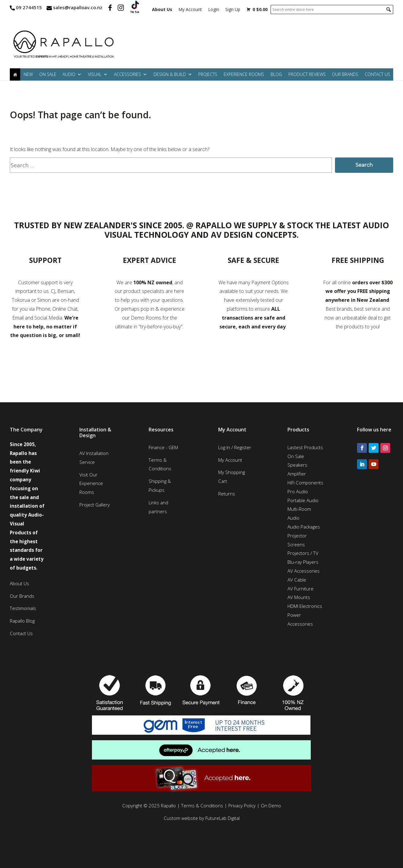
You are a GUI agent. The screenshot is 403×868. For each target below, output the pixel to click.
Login (214, 9)
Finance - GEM (163, 447)
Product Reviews (307, 74)
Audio (72, 74)
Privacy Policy (242, 805)
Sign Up (233, 9)
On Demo (271, 805)
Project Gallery (95, 505)
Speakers (297, 465)
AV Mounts (299, 597)
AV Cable (297, 580)
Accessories (131, 74)
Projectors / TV (303, 553)
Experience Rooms (244, 74)
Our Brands (345, 74)
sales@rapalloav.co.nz (78, 7)
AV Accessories (304, 571)
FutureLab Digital (222, 818)
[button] (389, 9)
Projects (208, 74)
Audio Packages (304, 527)
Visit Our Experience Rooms (91, 483)
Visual (98, 74)
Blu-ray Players (303, 562)
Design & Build (173, 74)
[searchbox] (332, 9)
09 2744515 (29, 7)
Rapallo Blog (22, 621)
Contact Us (377, 74)
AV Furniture (300, 589)
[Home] (15, 74)
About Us (19, 583)
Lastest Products (305, 447)
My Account (190, 9)
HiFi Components (305, 483)
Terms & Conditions (202, 805)
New (28, 74)
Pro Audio (298, 491)
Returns (227, 494)
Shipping (158, 481)
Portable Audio (303, 500)
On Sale (48, 74)
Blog (276, 74)
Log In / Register (235, 447)
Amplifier (297, 474)
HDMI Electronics (305, 606)
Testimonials (23, 608)
